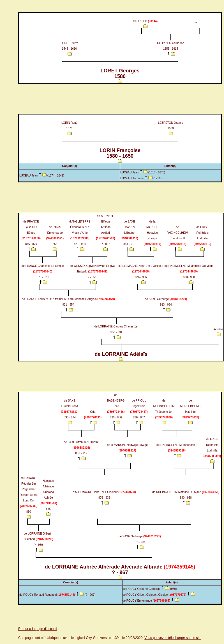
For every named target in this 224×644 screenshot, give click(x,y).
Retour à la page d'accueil (38, 629)
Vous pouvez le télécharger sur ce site (173, 638)
